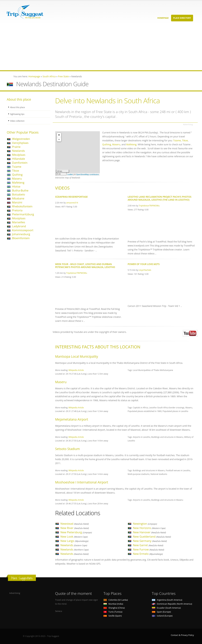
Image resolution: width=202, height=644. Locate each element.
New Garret (148, 545)
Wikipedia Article (76, 370)
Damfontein (20, 163)
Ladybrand (19, 226)
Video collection (18, 121)
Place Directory (182, 18)
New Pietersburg (76, 532)
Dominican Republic (172, 604)
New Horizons (149, 528)
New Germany (150, 541)
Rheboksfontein (22, 206)
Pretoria (17, 210)
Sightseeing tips (18, 114)
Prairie (16, 147)
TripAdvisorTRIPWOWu (149, 206)
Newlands (18, 151)
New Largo (75, 541)
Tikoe (16, 171)
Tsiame (17, 167)
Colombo (116, 600)
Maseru (17, 179)
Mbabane (18, 198)
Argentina (167, 600)
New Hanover (149, 532)
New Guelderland (152, 537)
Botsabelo (19, 194)
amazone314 (72, 203)
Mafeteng (18, 182)
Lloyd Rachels (145, 270)
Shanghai (114, 608)
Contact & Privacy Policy (182, 635)
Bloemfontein (21, 238)
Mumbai (113, 604)
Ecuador (166, 608)
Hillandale (19, 159)
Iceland (162, 616)
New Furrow (149, 549)
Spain (161, 612)
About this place (18, 107)
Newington (145, 524)
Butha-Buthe (20, 190)
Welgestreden (21, 139)
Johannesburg (21, 234)
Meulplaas (19, 155)
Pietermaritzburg (23, 214)
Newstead (75, 524)
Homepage (163, 18)
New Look (74, 537)
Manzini (17, 202)
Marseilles (19, 222)
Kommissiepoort (23, 230)
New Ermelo (148, 554)
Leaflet (70, 174)
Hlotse (16, 186)
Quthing (17, 175)
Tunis (113, 612)
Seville (113, 616)
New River (75, 528)
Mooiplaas (19, 218)
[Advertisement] (99, 47)
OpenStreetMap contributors (87, 174)
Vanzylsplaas (20, 143)
